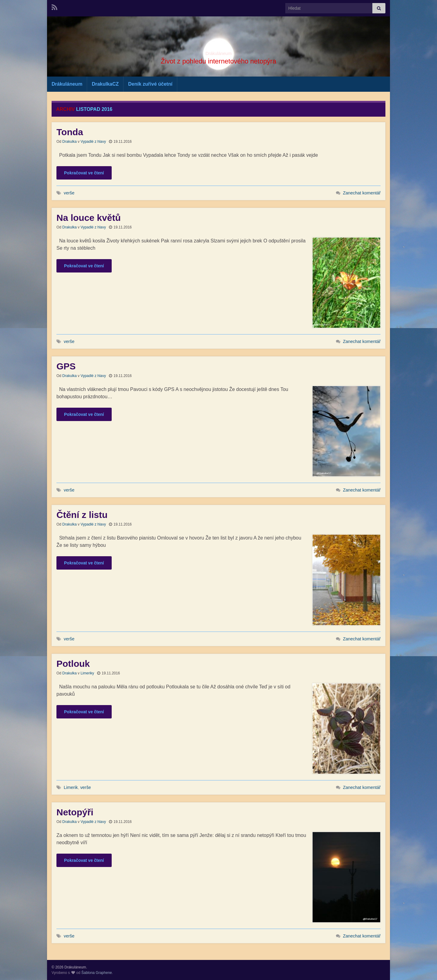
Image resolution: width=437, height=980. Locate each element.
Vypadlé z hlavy (93, 142)
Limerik (71, 787)
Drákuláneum (218, 52)
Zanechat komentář (362, 193)
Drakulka (69, 142)
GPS (66, 366)
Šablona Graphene (97, 973)
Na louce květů (89, 218)
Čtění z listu (82, 515)
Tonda (70, 132)
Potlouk (73, 664)
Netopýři (75, 812)
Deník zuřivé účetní (150, 84)
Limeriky (87, 673)
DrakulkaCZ (105, 84)
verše (69, 193)
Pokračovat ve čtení (84, 173)
